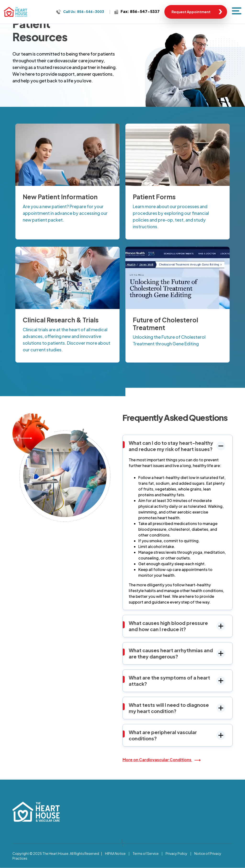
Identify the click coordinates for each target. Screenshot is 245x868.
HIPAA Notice (115, 853)
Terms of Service (146, 853)
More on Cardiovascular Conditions (157, 760)
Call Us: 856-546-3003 (84, 11)
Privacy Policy (176, 853)
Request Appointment (191, 12)
